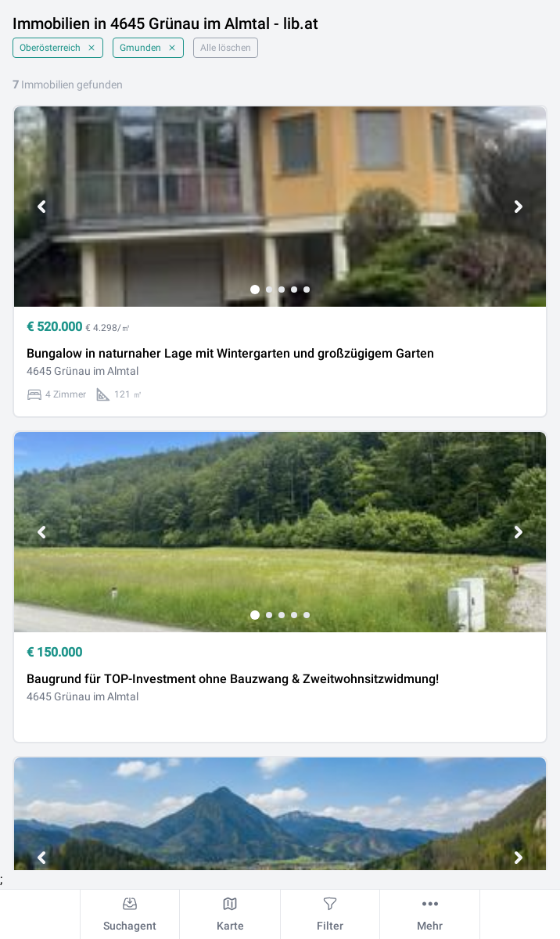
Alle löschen (226, 48)
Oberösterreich (58, 48)
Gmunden (148, 48)
